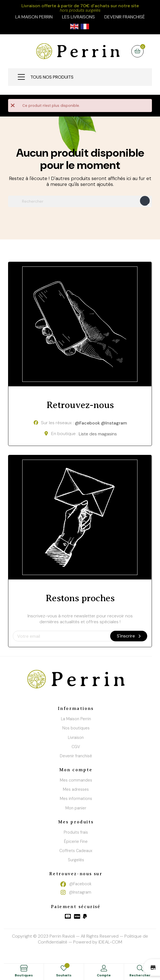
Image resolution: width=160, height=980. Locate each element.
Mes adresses (76, 789)
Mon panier (76, 808)
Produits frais (76, 832)
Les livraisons (78, 17)
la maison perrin (34, 17)
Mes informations (76, 799)
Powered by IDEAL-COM (98, 942)
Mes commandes (76, 780)
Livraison (76, 738)
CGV (76, 747)
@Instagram (114, 423)
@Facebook (87, 423)
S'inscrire (129, 636)
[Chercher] (80, 201)
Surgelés (76, 860)
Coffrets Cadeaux (76, 851)
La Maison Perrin (76, 719)
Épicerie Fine (76, 841)
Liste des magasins (98, 434)
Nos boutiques (76, 728)
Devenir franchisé (125, 17)
